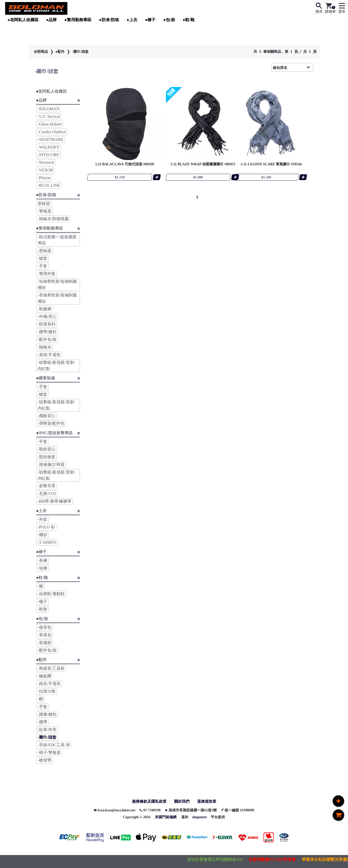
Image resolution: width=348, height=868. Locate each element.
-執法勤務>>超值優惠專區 (57, 240)
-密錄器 (45, 251)
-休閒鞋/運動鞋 (51, 594)
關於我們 (182, 802)
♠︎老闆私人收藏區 (23, 20)
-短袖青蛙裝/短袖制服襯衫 (57, 284)
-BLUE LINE (49, 185)
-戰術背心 (47, 449)
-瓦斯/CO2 (47, 494)
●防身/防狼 (109, 20)
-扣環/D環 (47, 691)
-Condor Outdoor (52, 132)
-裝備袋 (45, 643)
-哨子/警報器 (49, 753)
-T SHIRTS (47, 542)
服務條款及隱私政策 (148, 802)
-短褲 (43, 568)
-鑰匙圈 (45, 676)
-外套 (43, 519)
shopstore (200, 817)
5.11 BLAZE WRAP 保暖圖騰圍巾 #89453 (200, 162)
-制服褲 (45, 309)
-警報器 (45, 211)
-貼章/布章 (47, 730)
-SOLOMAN (49, 109)
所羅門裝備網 (166, 817)
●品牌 (52, 20)
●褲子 (150, 20)
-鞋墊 (43, 609)
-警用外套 (47, 274)
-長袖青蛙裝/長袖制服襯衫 (57, 298)
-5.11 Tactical (49, 116)
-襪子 (43, 602)
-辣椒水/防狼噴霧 (53, 219)
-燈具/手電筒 (49, 684)
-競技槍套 (47, 457)
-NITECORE (49, 155)
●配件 (60, 52)
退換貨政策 (208, 802)
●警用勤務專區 (78, 20)
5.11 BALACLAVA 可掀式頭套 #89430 (124, 162)
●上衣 (132, 20)
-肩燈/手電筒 (49, 355)
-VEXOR (45, 170)
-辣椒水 (45, 347)
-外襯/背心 (47, 317)
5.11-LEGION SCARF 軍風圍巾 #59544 (277, 162)
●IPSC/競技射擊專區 (55, 433)
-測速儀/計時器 (51, 464)
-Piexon (44, 178)
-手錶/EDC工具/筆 (54, 745)
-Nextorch (46, 162)
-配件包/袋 (47, 339)
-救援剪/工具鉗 (51, 668)
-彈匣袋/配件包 (51, 423)
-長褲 (43, 560)
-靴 (40, 586)
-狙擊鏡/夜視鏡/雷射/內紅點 (57, 365)
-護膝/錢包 (47, 714)
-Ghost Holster (50, 124)
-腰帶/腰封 (47, 332)
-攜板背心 (47, 416)
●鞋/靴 (188, 20)
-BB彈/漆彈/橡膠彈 (55, 501)
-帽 (40, 699)
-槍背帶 (45, 760)
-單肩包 (45, 635)
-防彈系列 (47, 324)
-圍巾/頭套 (80, 52)
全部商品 (41, 52)
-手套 (43, 266)
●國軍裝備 (46, 378)
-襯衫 (43, 535)
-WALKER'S (49, 147)
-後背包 (45, 627)
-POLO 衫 (46, 527)
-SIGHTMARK (51, 139)
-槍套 (43, 258)
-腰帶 (43, 722)
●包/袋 (169, 20)
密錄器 (44, 203)
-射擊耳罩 (47, 486)
